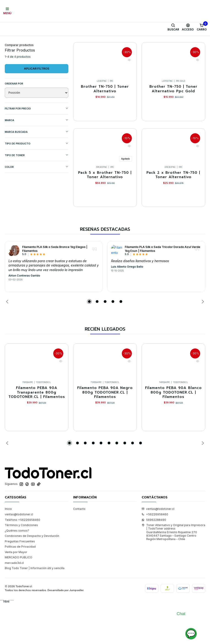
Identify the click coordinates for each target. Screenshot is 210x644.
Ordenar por (14, 106)
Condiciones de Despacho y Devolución (32, 576)
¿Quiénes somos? (17, 570)
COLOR (37, 189)
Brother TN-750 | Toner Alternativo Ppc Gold (173, 112)
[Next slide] (202, 336)
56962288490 (154, 560)
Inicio (8, 40)
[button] (89, 336)
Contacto (79, 549)
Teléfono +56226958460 (23, 560)
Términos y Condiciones (21, 565)
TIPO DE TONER (37, 177)
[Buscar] (173, 27)
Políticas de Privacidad (20, 586)
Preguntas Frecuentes (20, 581)
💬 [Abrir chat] (191, 634)
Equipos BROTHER (102, 40)
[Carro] (202, 27)
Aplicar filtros (37, 91)
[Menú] (7, 11)
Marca (37, 142)
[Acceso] (188, 27)
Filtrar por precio (37, 131)
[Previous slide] (8, 336)
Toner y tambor (27, 40)
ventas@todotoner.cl (19, 554)
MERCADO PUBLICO (19, 597)
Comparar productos (19, 67)
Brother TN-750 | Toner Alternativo (105, 112)
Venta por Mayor (16, 592)
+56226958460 (155, 554)
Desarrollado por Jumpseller (66, 630)
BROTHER (78, 40)
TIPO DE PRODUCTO (37, 166)
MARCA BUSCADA (37, 154)
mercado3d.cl (14, 603)
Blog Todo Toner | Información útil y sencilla (35, 608)
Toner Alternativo (54, 40)
